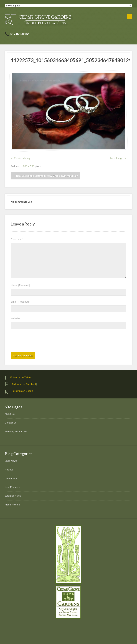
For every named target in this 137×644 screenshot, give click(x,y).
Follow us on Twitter (21, 377)
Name (20, 285)
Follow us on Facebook (24, 384)
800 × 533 (29, 166)
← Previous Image (21, 158)
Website (15, 318)
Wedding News (13, 496)
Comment (17, 239)
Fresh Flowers (12, 505)
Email (20, 302)
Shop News (11, 461)
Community (11, 478)
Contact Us (11, 423)
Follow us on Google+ (23, 391)
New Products (12, 487)
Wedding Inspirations (16, 431)
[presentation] (38, 342)
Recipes (9, 470)
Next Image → (118, 158)
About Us (10, 414)
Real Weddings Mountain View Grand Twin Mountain (45, 176)
